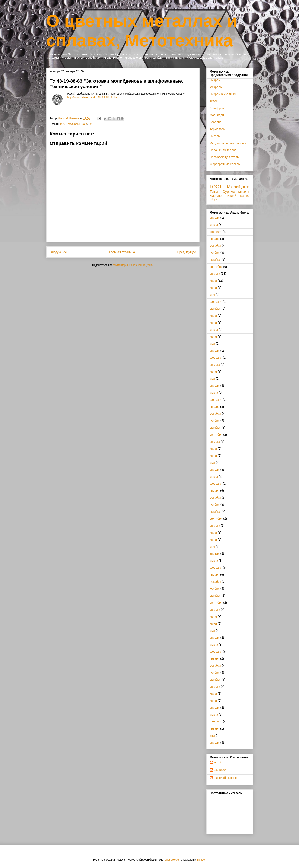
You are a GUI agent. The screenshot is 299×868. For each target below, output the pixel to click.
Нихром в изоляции (223, 94)
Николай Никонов (226, 778)
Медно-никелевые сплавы (228, 143)
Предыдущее (187, 252)
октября (215, 260)
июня (213, 288)
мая (212, 295)
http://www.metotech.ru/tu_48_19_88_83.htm (93, 97)
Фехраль (216, 87)
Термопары (218, 129)
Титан (214, 101)
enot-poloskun (173, 860)
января (215, 239)
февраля (216, 232)
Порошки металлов (223, 150)
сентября (216, 267)
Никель (215, 136)
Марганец (217, 196)
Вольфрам (217, 108)
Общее (214, 200)
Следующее (58, 252)
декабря (215, 246)
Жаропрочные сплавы (225, 164)
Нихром (215, 80)
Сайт (84, 124)
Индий (232, 196)
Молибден (74, 124)
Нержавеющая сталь (224, 157)
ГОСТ (63, 124)
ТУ (90, 124)
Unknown (220, 770)
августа (215, 274)
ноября (215, 253)
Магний (245, 196)
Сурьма (229, 192)
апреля (215, 218)
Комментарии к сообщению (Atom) (133, 265)
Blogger (201, 860)
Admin (218, 762)
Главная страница (122, 252)
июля (213, 281)
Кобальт (215, 122)
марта (214, 225)
